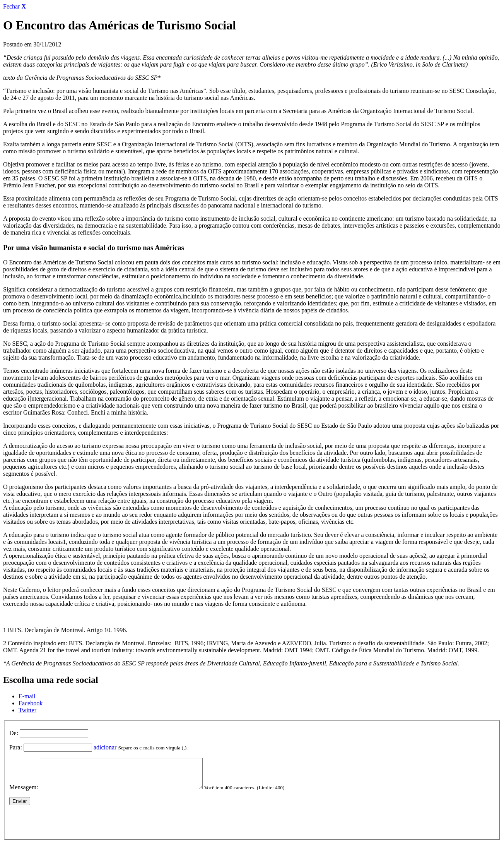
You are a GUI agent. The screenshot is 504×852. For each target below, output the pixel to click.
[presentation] (68, 826)
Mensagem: (24, 793)
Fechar (15, 6)
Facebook (31, 703)
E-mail (27, 696)
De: (14, 733)
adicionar (105, 747)
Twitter (27, 710)
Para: (16, 747)
